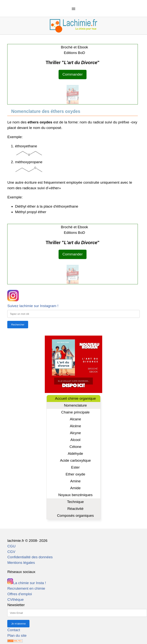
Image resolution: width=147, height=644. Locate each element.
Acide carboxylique (75, 460)
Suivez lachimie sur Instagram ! (33, 306)
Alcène (76, 426)
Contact (14, 630)
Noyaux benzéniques (75, 495)
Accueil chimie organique (75, 398)
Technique (75, 502)
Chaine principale (75, 412)
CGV (11, 552)
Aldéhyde (75, 454)
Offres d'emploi (20, 594)
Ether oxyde (75, 474)
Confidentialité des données (30, 557)
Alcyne (75, 433)
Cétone (75, 447)
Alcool (75, 440)
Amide (75, 488)
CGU (11, 546)
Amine (75, 481)
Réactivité (75, 509)
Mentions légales (21, 563)
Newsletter (16, 605)
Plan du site (17, 635)
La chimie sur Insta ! (27, 583)
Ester (76, 467)
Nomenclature (75, 405)
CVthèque (15, 600)
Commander (73, 74)
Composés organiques (75, 516)
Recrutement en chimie (26, 588)
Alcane (76, 419)
